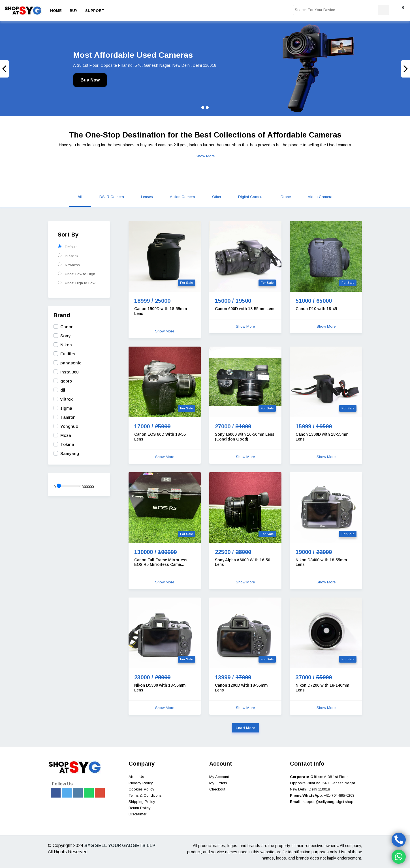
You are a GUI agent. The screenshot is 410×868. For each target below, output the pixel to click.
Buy (73, 11)
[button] (31, 69)
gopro (66, 381)
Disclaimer (137, 814)
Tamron (68, 417)
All (80, 197)
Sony (65, 336)
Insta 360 (69, 372)
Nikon (66, 345)
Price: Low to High (76, 274)
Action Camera (182, 197)
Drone (286, 197)
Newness (69, 265)
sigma (66, 408)
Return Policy (140, 808)
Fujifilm (68, 354)
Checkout (217, 789)
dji (63, 390)
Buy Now (90, 80)
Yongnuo (69, 426)
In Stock (68, 256)
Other (217, 197)
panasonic (71, 363)
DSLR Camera (112, 197)
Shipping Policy (142, 802)
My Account (219, 777)
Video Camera (320, 197)
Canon (67, 327)
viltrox (67, 399)
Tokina (67, 444)
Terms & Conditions (145, 795)
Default (67, 247)
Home (56, 11)
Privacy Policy (141, 783)
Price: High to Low (76, 283)
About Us (136, 777)
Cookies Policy (141, 789)
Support (95, 11)
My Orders (218, 783)
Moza (66, 435)
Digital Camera (251, 197)
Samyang (70, 453)
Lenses (147, 197)
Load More (245, 728)
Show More (205, 156)
